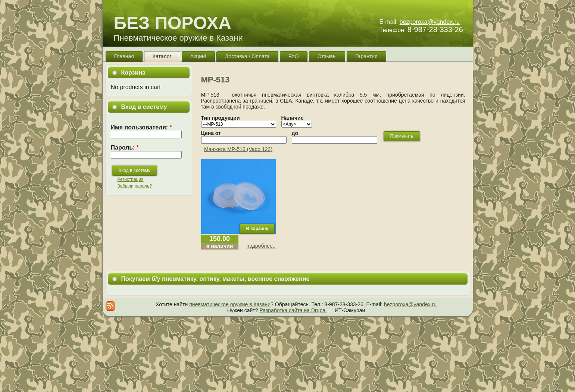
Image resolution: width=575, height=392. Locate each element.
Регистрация (131, 179)
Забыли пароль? (135, 186)
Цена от (211, 133)
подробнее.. (261, 246)
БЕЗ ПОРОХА (173, 23)
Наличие (293, 118)
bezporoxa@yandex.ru (430, 22)
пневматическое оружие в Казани (230, 304)
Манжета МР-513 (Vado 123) (238, 149)
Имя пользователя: (141, 127)
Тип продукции (221, 118)
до (295, 133)
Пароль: (125, 148)
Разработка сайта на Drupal (293, 310)
